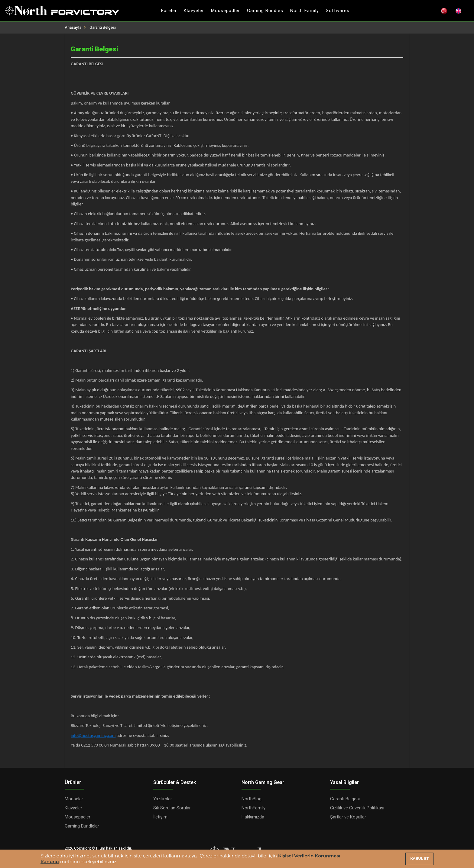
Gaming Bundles (265, 11)
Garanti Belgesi (345, 799)
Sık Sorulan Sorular (172, 808)
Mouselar (74, 799)
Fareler (169, 11)
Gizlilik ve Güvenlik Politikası (357, 808)
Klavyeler (194, 11)
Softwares (338, 11)
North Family (305, 11)
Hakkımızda (253, 817)
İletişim (160, 817)
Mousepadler (226, 11)
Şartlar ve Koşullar (348, 817)
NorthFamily (253, 808)
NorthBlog (252, 799)
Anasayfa (73, 27)
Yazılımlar (163, 799)
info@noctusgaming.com (93, 735)
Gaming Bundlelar (82, 826)
